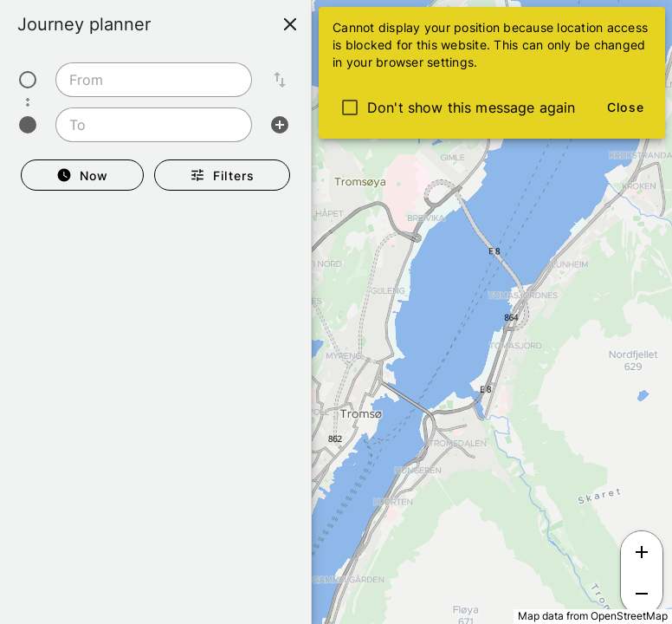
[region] (336, 312)
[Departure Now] (82, 175)
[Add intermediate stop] (280, 125)
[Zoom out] (642, 594)
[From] (149, 80)
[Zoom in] (642, 552)
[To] (149, 125)
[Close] (290, 24)
